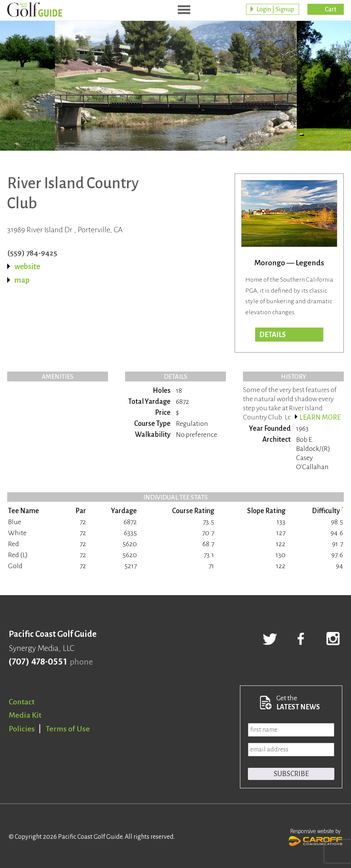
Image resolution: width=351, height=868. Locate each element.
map (22, 280)
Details (273, 335)
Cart (331, 9)
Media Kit (25, 715)
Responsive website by (316, 836)
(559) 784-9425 (32, 253)
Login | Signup (275, 9)
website (27, 266)
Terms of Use (68, 729)
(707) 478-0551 (38, 662)
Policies (22, 729)
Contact (22, 702)
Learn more (320, 417)
